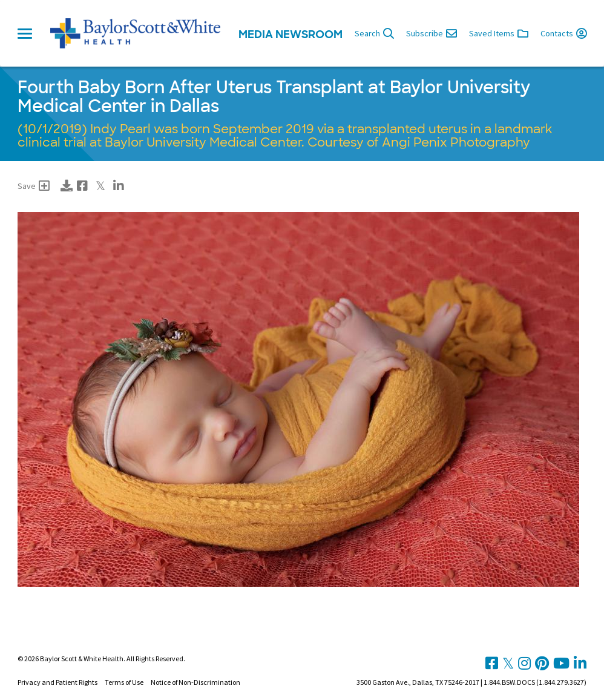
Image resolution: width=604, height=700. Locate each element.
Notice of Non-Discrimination (195, 682)
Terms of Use (124, 682)
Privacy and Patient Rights (57, 682)
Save (34, 186)
